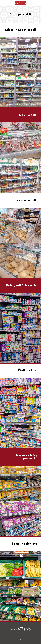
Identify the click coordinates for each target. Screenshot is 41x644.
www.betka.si (20, 639)
